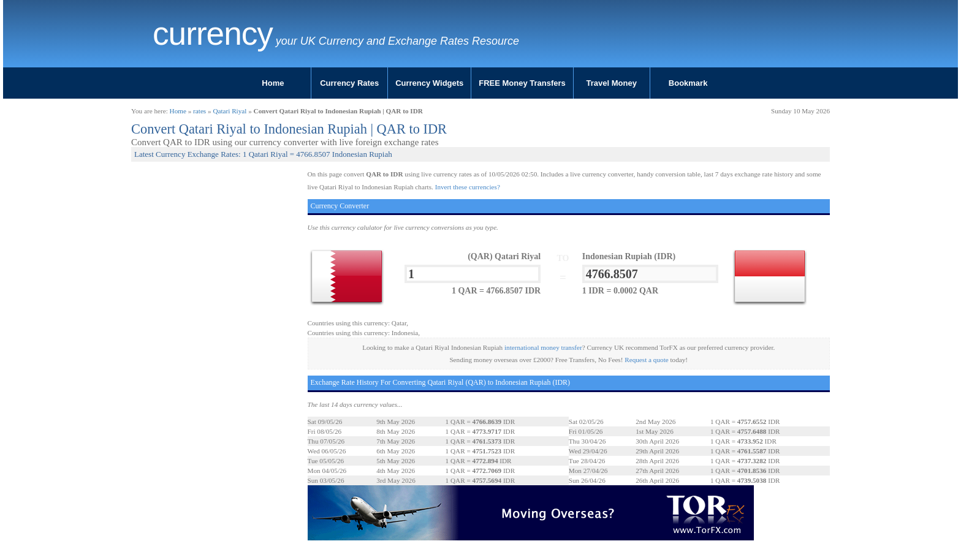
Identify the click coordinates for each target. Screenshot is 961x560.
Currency (213, 34)
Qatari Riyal (230, 111)
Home (273, 83)
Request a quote (646, 360)
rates (199, 111)
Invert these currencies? (468, 187)
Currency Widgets (429, 83)
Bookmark (688, 83)
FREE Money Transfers (522, 83)
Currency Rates (349, 83)
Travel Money (612, 83)
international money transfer (543, 347)
